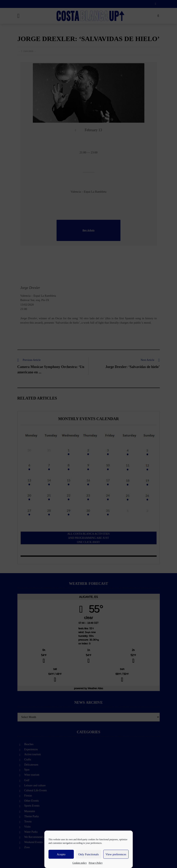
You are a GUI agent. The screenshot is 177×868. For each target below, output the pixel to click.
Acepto (61, 854)
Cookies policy (80, 863)
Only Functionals (89, 854)
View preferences (116, 854)
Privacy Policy (96, 863)
